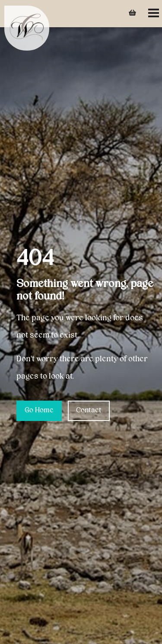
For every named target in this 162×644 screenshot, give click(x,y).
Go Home (39, 411)
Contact (89, 411)
